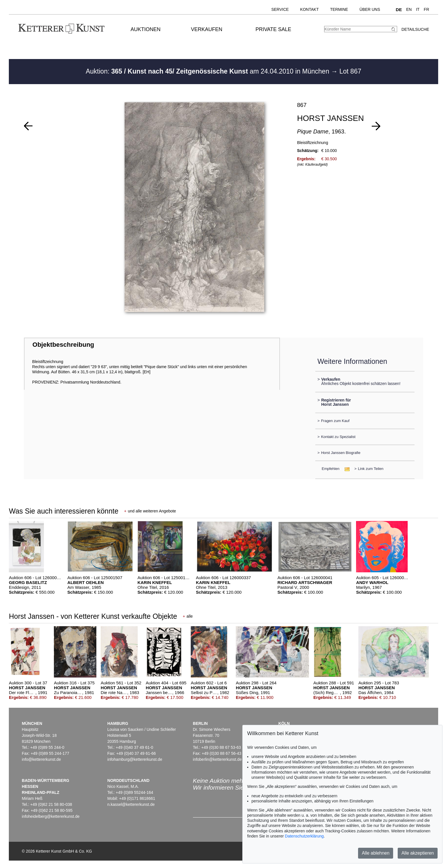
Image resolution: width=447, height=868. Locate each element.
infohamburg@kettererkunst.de (135, 759)
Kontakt (309, 9)
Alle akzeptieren (418, 853)
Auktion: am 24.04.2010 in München (208, 71)
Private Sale (273, 29)
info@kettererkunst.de (41, 759)
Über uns (370, 9)
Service (280, 9)
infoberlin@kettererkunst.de (217, 759)
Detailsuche (415, 29)
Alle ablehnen (376, 853)
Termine (339, 9)
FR (427, 9)
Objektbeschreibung (63, 345)
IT (418, 9)
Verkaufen (207, 29)
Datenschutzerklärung (304, 836)
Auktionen (146, 29)
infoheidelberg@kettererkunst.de (51, 816)
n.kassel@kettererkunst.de (131, 804)
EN (409, 9)
